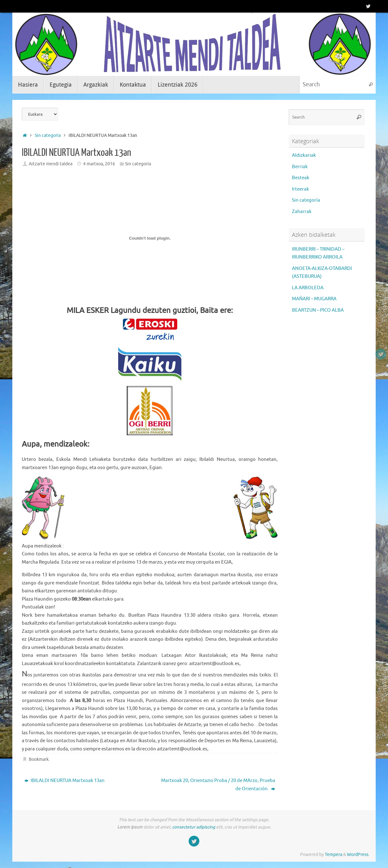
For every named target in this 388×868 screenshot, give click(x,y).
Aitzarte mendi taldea (51, 164)
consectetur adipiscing (194, 827)
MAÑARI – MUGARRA (314, 299)
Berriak (300, 167)
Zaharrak (302, 212)
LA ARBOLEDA (308, 288)
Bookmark (39, 759)
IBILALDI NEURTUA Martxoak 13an (64, 781)
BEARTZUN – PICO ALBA (318, 310)
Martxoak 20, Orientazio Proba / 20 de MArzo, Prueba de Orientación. (218, 785)
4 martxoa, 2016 (99, 164)
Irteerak (300, 189)
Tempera (333, 855)
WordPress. (358, 855)
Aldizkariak (304, 155)
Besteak (301, 178)
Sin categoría (48, 135)
